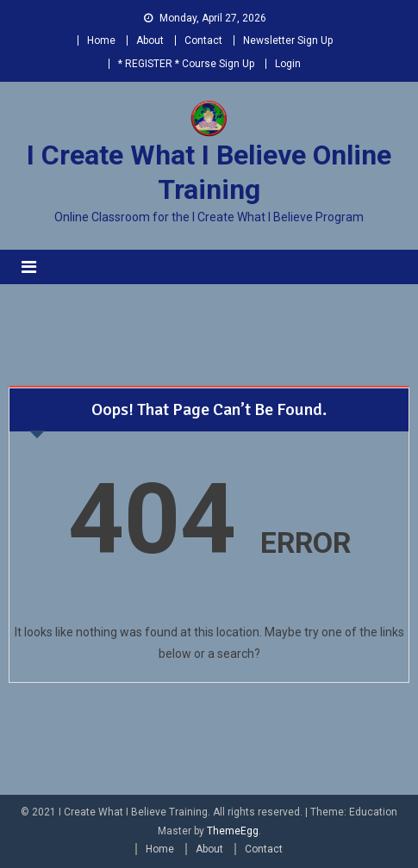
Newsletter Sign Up (288, 40)
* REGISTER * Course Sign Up (186, 64)
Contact (203, 40)
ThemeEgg (233, 831)
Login (288, 64)
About (150, 40)
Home (101, 40)
